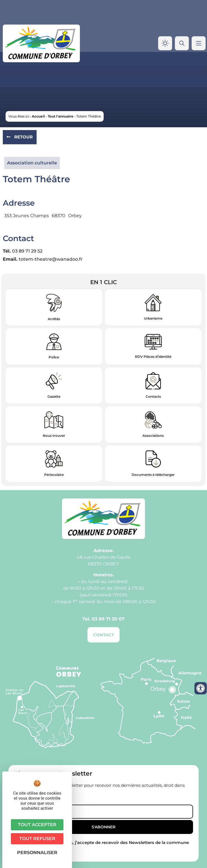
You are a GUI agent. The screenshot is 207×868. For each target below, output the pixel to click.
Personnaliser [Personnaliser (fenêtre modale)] (37, 853)
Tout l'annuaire (61, 116)
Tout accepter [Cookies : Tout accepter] (37, 825)
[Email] (104, 812)
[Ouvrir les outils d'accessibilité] (201, 688)
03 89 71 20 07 (108, 619)
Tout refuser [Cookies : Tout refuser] (37, 839)
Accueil (38, 116)
